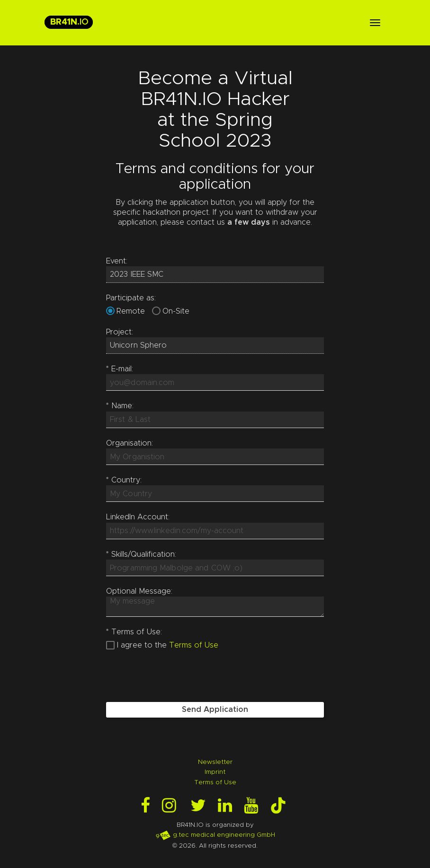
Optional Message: (139, 591)
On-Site (176, 311)
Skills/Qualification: (141, 554)
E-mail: (120, 369)
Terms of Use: (134, 632)
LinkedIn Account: (138, 517)
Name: (120, 406)
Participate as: (131, 298)
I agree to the (142, 645)
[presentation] (178, 676)
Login (9, 859)
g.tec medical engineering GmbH (215, 835)
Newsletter (215, 762)
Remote (131, 311)
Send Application (215, 710)
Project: (120, 332)
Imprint (215, 772)
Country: (124, 480)
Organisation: (130, 443)
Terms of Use (194, 645)
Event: (117, 261)
